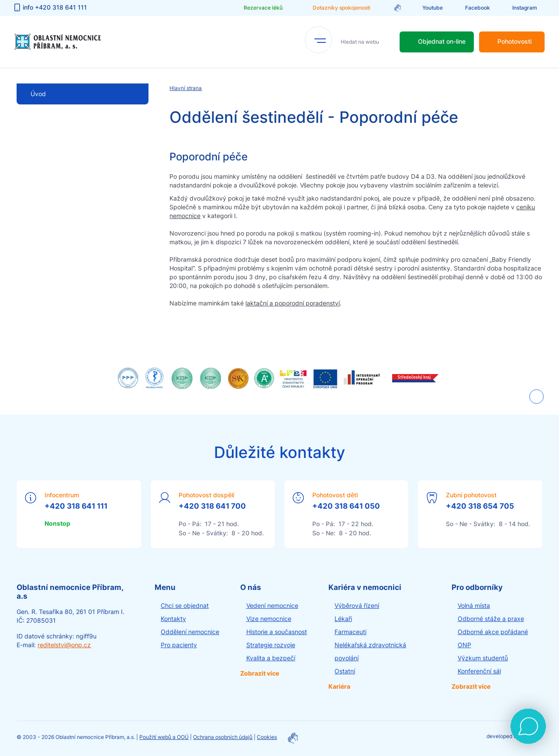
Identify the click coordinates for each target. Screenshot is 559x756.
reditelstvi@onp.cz (64, 645)
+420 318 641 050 (346, 506)
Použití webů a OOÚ (164, 737)
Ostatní (345, 671)
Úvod (38, 94)
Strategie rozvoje (271, 645)
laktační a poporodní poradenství (293, 303)
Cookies (267, 737)
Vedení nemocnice (272, 605)
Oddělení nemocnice (190, 632)
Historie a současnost (277, 632)
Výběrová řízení (357, 605)
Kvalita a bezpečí (271, 658)
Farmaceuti (350, 632)
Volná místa (474, 605)
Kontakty (173, 619)
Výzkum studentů (483, 658)
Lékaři (343, 619)
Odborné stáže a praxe (491, 619)
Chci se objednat (185, 605)
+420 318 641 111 (76, 506)
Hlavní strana (186, 88)
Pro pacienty (179, 645)
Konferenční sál (479, 671)
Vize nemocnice (269, 619)
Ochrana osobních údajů (223, 737)
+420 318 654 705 (480, 506)
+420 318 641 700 (212, 506)
